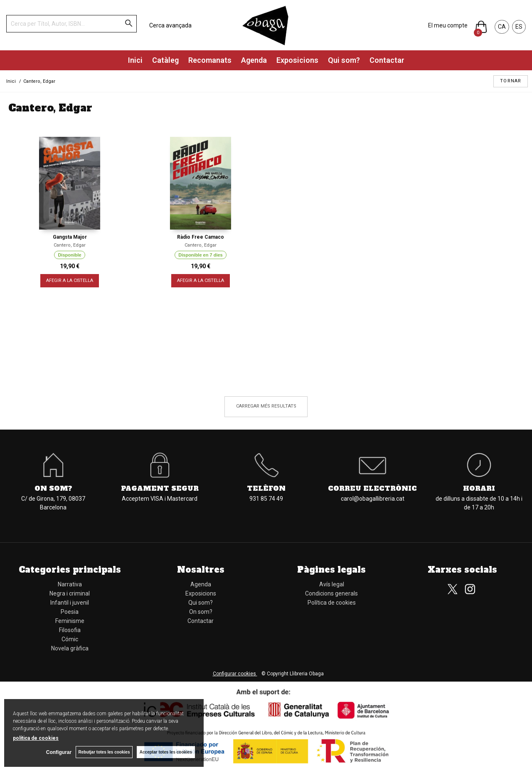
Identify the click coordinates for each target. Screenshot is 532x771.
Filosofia (70, 630)
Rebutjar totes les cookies (104, 752)
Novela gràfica (70, 648)
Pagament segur (160, 488)
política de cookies (36, 738)
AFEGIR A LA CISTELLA (70, 280)
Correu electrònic (372, 488)
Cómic (70, 639)
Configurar (58, 752)
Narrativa (70, 584)
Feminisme (70, 621)
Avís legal (332, 584)
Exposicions (297, 60)
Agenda (254, 60)
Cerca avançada (170, 25)
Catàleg (165, 60)
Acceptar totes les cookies (166, 752)
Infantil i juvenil (70, 603)
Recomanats (210, 60)
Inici (135, 60)
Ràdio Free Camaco (201, 237)
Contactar (387, 60)
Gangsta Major (70, 237)
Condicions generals (331, 593)
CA (502, 27)
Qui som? (344, 60)
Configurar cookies (235, 674)
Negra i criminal (70, 593)
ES (519, 27)
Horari (479, 488)
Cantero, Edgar (70, 245)
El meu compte (448, 25)
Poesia (70, 612)
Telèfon (266, 488)
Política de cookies (332, 603)
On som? (53, 488)
